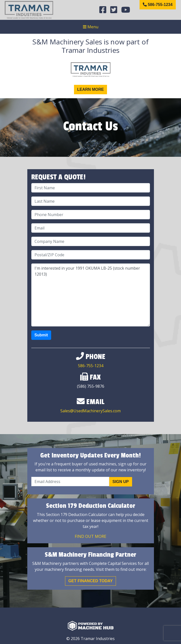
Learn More (91, 89)
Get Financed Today (90, 581)
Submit (41, 335)
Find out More (90, 536)
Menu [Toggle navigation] (91, 27)
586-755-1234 (158, 5)
